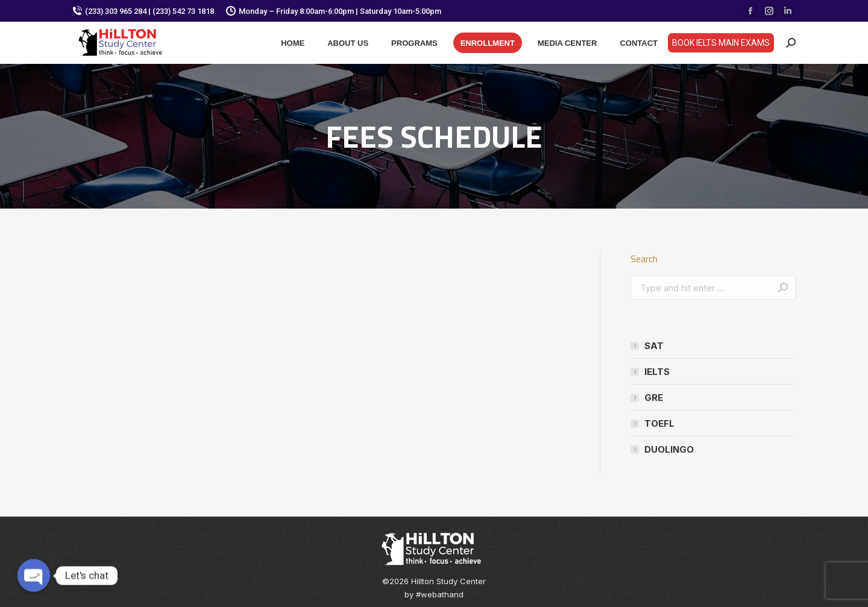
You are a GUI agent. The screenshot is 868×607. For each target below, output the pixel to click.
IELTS (657, 372)
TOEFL (659, 423)
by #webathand (434, 594)
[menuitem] (293, 43)
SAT (654, 346)
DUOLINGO (669, 449)
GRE (654, 398)
